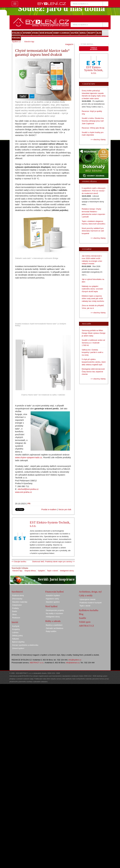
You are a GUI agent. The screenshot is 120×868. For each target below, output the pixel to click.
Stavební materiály (20, 602)
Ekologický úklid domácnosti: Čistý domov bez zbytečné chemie (93, 372)
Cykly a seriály (86, 595)
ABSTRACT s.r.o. (37, 663)
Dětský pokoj (17, 636)
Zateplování (17, 605)
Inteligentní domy (67, 571)
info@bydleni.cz (75, 660)
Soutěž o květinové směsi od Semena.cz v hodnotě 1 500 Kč (93, 343)
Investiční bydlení (53, 595)
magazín (69, 44)
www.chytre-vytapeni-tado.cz (29, 457)
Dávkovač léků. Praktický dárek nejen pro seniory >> (54, 562)
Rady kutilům (51, 631)
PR (29, 504)
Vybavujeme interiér (88, 599)
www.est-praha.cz (24, 492)
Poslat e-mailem (49, 509)
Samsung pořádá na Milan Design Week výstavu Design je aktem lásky (94, 333)
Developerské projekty (55, 610)
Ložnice (15, 632)
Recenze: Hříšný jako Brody (93, 128)
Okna (14, 615)
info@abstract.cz (73, 663)
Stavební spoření (53, 602)
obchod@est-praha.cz (28, 489)
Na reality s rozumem (55, 613)
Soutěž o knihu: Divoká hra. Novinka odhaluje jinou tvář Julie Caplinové (93, 121)
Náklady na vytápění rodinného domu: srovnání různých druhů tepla (92, 289)
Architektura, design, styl (90, 592)
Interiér (15, 622)
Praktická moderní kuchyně (91, 603)
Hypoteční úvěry (52, 599)
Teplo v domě (52, 571)
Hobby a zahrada (53, 621)
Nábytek (16, 639)
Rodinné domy (18, 595)
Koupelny (16, 629)
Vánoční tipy (17, 571)
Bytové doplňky (18, 642)
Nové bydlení (51, 606)
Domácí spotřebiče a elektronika (25, 645)
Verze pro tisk (65, 509)
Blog (81, 614)
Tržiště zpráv (85, 622)
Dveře (15, 611)
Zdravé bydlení (18, 648)
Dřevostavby (17, 599)
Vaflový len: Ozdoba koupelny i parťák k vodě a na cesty (92, 352)
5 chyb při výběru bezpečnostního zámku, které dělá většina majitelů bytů (94, 362)
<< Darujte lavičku (19, 562)
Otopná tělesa (30, 571)
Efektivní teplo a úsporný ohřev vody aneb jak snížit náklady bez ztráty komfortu (93, 299)
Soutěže (83, 618)
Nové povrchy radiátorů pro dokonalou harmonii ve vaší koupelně (93, 231)
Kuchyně (16, 626)
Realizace (16, 618)
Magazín (87, 324)
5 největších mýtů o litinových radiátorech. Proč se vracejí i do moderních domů (94, 191)
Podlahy (16, 608)
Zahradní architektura (55, 628)
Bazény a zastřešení (54, 625)
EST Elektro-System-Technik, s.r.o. (50, 524)
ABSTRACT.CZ (87, 626)
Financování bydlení (55, 592)
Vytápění (41, 571)
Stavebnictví (17, 592)
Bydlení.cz (17, 42)
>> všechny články (98, 140)
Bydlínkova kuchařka (89, 610)
